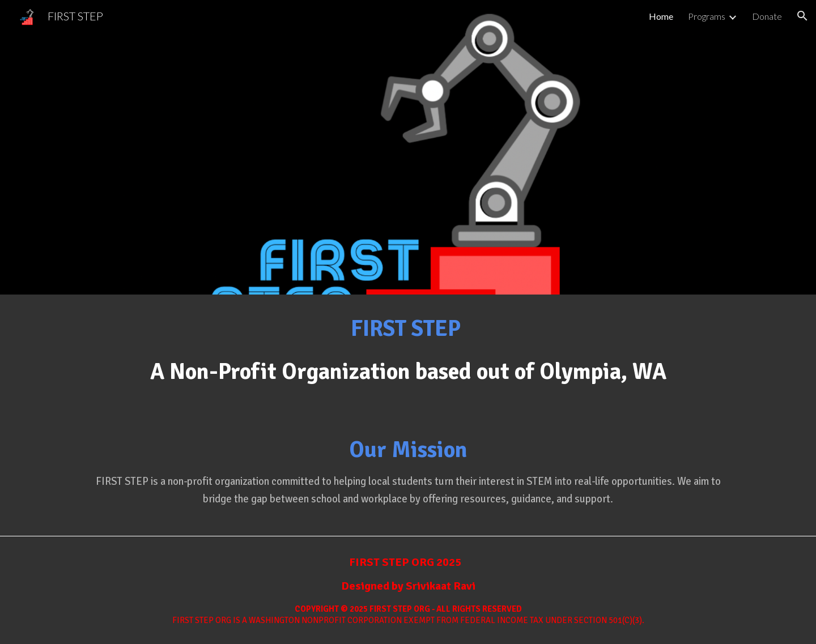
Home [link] (661, 16)
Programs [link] (707, 16)
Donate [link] (767, 16)
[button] (802, 16)
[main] (408, 355)
